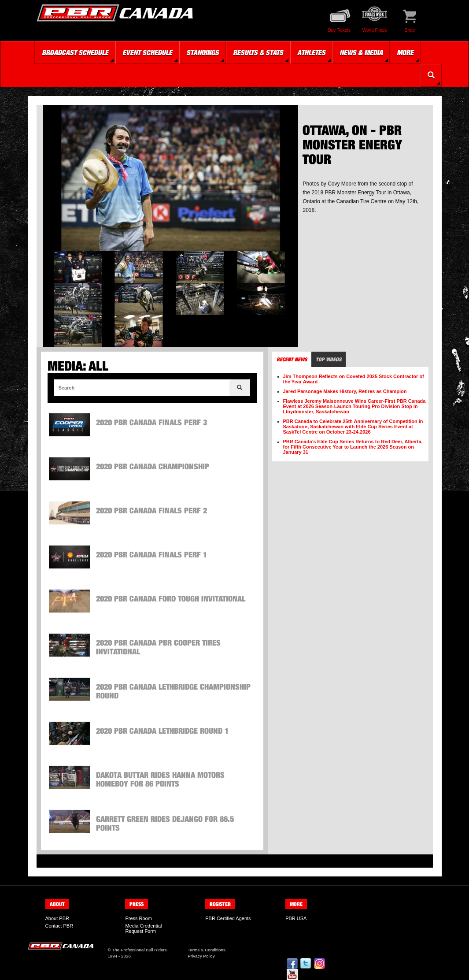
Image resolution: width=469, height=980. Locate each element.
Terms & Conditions (207, 950)
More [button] (405, 52)
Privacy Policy (201, 956)
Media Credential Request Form (143, 928)
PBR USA (296, 918)
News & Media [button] (361, 52)
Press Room (138, 918)
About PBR (57, 918)
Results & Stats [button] (258, 52)
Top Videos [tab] (329, 359)
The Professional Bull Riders (139, 950)
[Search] (240, 388)
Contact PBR (59, 926)
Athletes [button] (311, 52)
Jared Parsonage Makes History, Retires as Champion (345, 391)
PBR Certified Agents (228, 918)
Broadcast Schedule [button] (75, 52)
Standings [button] (203, 52)
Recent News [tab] (292, 359)
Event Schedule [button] (147, 52)
